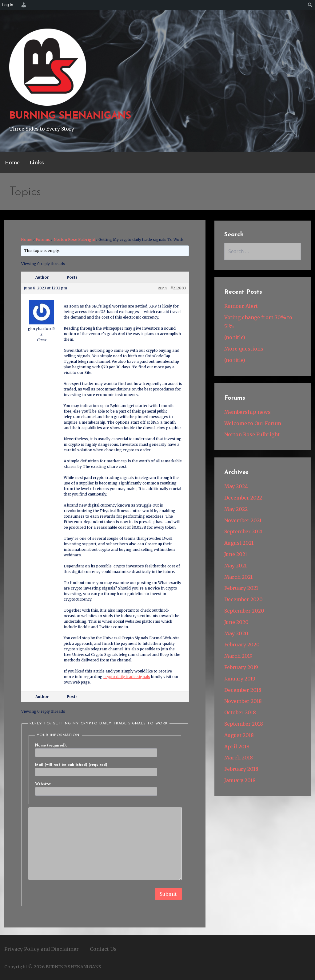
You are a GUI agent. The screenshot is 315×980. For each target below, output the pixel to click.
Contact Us (103, 949)
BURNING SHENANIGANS (70, 116)
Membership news (247, 412)
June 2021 (236, 554)
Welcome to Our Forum (253, 423)
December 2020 (243, 599)
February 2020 (242, 645)
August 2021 (239, 543)
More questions (244, 349)
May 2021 (235, 566)
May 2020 (236, 633)
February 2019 (241, 667)
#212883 (178, 288)
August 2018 (239, 735)
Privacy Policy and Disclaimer (42, 949)
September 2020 (244, 611)
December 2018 (243, 690)
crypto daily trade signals (127, 677)
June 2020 (236, 622)
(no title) (235, 337)
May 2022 (236, 509)
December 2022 (243, 498)
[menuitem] (23, 5)
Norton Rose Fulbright (74, 239)
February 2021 (241, 588)
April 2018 (237, 747)
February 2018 (241, 769)
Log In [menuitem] (8, 5)
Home (12, 163)
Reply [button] (163, 288)
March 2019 (238, 656)
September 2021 (243, 531)
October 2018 (240, 712)
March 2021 (238, 577)
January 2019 (240, 679)
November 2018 (243, 701)
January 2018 (240, 780)
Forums (43, 239)
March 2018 (239, 758)
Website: (43, 784)
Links (37, 163)
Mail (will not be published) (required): (72, 765)
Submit (168, 894)
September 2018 (244, 724)
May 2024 (236, 486)
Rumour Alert (241, 306)
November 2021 (243, 520)
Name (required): (51, 746)
